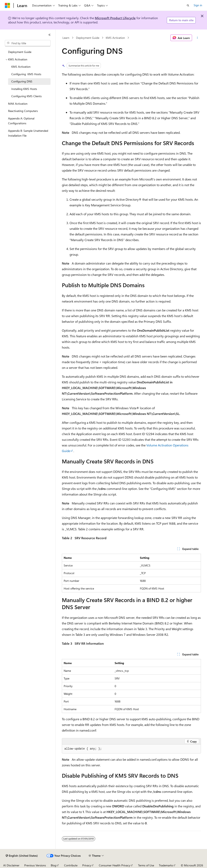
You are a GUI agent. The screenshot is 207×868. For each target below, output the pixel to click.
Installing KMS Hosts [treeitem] (24, 89)
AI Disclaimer (11, 865)
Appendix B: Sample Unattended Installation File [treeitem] (28, 133)
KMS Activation (115, 38)
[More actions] (197, 38)
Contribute (71, 865)
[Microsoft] (7, 5)
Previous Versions (35, 865)
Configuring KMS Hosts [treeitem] (26, 74)
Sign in (198, 5)
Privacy (87, 865)
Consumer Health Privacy (115, 865)
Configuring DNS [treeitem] (22, 81)
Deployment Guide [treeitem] (20, 52)
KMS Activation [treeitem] (21, 67)
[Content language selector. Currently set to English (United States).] (22, 856)
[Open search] (188, 5)
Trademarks (166, 865)
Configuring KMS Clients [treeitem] (26, 96)
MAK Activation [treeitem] (18, 104)
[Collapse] (50, 35)
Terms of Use (146, 865)
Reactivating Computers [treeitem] (23, 111)
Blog (53, 865)
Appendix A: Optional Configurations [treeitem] (21, 121)
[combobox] (28, 43)
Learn (66, 38)
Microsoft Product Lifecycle (115, 18)
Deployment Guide (88, 38)
